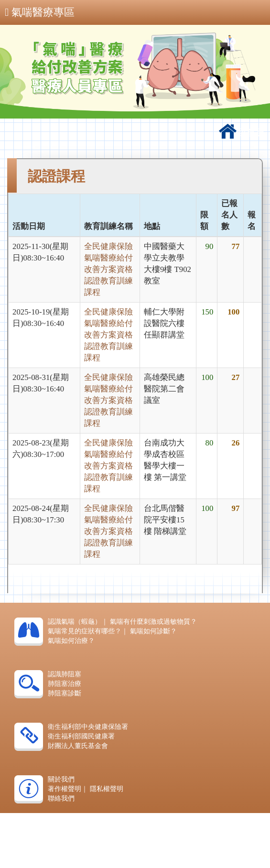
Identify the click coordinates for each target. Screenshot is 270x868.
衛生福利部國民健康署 (81, 736)
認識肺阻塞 (65, 674)
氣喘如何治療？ (71, 641)
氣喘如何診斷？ (153, 631)
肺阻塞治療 (65, 684)
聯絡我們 (61, 798)
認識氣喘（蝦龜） (75, 622)
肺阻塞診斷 (65, 693)
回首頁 (242, 132)
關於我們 (61, 779)
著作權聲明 (65, 789)
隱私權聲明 (107, 789)
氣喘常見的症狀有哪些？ (85, 631)
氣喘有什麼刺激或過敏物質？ (153, 622)
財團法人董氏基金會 (78, 746)
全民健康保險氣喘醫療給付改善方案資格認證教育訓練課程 (108, 269)
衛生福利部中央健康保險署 (88, 727)
